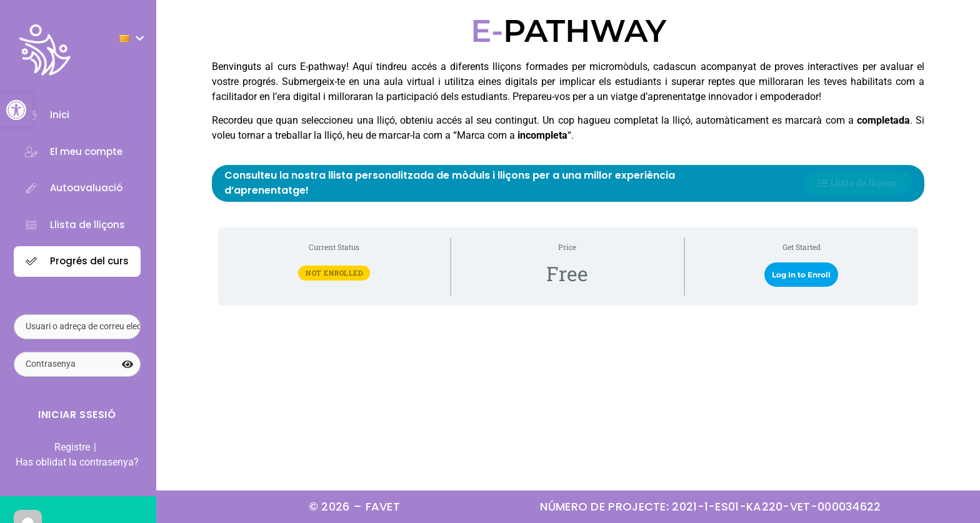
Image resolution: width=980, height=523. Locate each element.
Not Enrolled (334, 273)
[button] (16, 110)
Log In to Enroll (801, 275)
